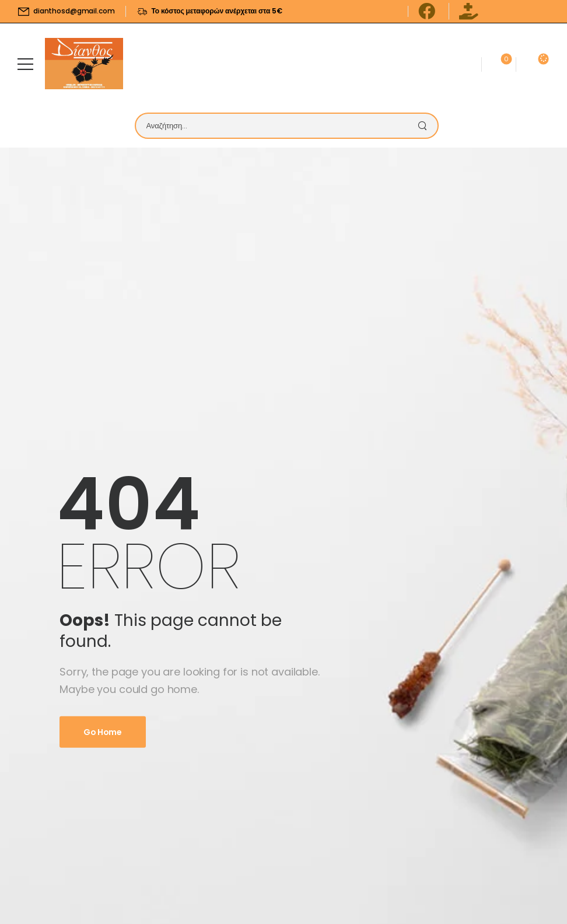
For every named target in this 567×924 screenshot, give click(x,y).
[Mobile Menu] (25, 64)
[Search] (275, 126)
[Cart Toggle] (531, 64)
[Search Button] (426, 126)
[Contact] (464, 64)
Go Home (103, 732)
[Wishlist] (498, 64)
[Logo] (84, 64)
